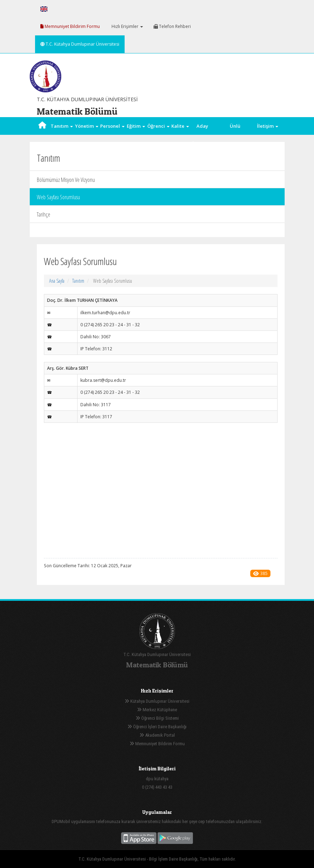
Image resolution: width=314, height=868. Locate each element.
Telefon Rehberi (172, 26)
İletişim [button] (268, 126)
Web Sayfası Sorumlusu (58, 197)
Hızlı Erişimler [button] (127, 26)
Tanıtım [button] (62, 126)
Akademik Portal (157, 735)
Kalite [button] (180, 126)
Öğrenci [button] (158, 126)
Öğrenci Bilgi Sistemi (157, 718)
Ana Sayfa (57, 281)
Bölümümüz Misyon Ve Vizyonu (66, 180)
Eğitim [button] (136, 126)
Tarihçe (44, 214)
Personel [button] (112, 126)
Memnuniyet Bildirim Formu (70, 26)
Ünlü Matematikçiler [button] (235, 135)
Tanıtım (78, 281)
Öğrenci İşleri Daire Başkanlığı (157, 727)
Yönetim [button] (87, 126)
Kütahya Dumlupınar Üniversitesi (157, 701)
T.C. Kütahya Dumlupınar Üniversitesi (80, 44)
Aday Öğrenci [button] (202, 135)
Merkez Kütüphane (157, 710)
